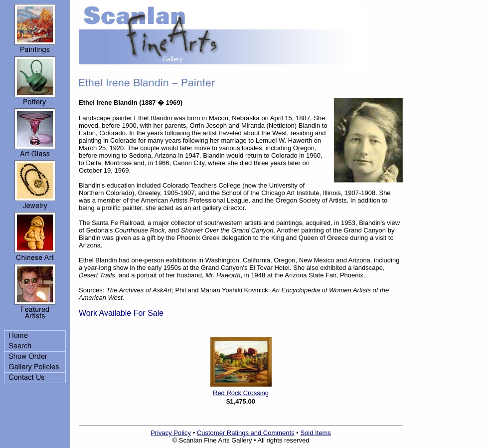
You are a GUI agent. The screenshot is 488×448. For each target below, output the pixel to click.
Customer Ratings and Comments (246, 433)
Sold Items (315, 433)
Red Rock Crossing (241, 393)
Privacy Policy (171, 433)
